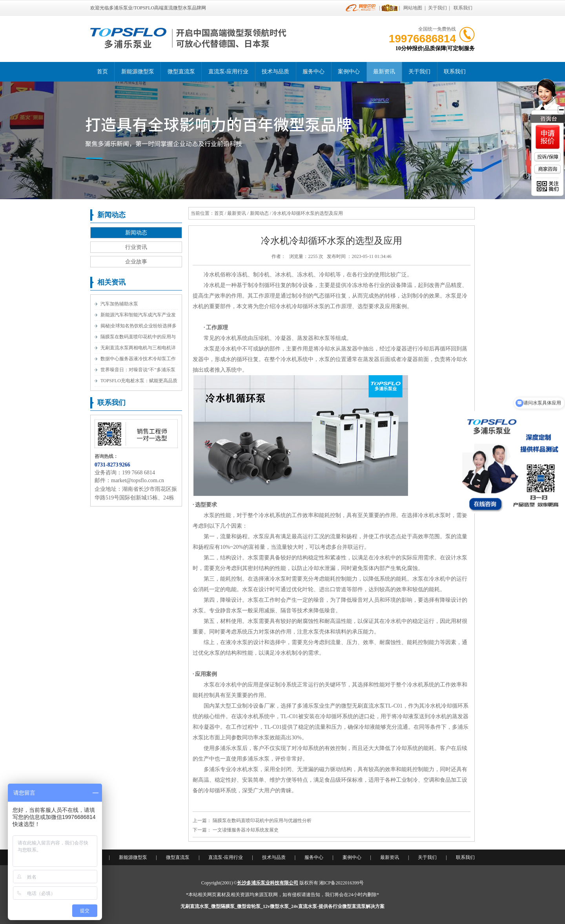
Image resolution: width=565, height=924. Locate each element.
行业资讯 (136, 247)
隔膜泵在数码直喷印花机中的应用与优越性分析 (262, 821)
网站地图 (413, 8)
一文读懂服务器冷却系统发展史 (246, 830)
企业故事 (136, 262)
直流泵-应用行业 (229, 72)
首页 (102, 72)
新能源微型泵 (138, 72)
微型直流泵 (181, 72)
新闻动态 (136, 233)
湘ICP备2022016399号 (342, 883)
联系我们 (463, 8)
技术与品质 (275, 72)
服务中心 (313, 72)
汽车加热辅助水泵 (119, 304)
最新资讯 (384, 72)
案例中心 (349, 72)
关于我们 (437, 8)
